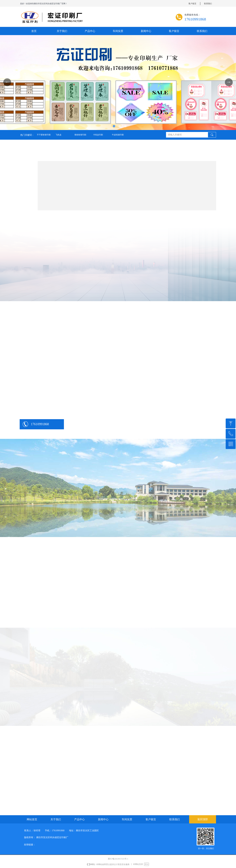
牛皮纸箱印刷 (118, 135)
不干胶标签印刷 (44, 135)
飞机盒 (59, 135)
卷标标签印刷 (80, 135)
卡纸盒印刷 (98, 135)
